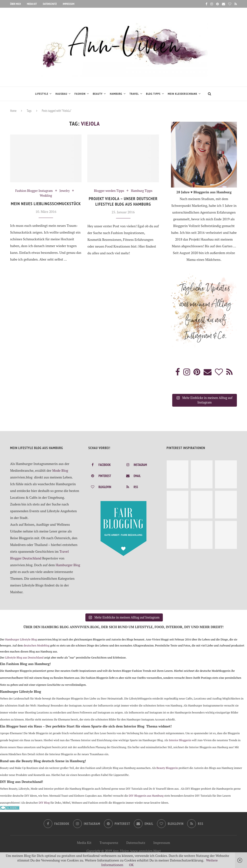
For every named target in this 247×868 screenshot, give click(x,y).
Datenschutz (50, 4)
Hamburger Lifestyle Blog (21, 639)
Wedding (46, 196)
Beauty (98, 94)
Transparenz (109, 842)
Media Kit (32, 4)
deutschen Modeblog (36, 645)
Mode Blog (60, 470)
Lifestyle (42, 94)
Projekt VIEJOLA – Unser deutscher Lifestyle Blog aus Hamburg (123, 201)
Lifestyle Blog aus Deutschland (24, 657)
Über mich (15, 4)
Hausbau (61, 94)
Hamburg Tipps (142, 191)
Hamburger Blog (68, 564)
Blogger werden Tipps (109, 191)
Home (13, 111)
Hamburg (116, 94)
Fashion (80, 94)
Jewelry (65, 191)
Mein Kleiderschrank (183, 94)
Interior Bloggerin (180, 740)
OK (131, 865)
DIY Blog (44, 802)
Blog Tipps (153, 94)
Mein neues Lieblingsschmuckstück (46, 204)
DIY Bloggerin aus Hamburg (146, 795)
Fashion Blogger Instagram (34, 191)
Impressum (69, 4)
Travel (134, 94)
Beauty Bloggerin (167, 767)
